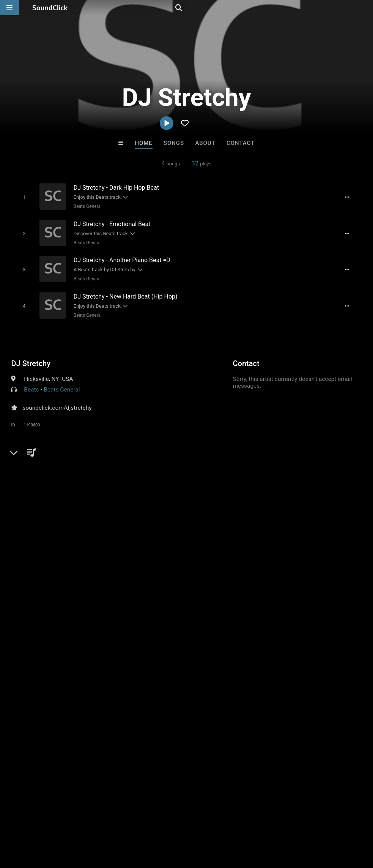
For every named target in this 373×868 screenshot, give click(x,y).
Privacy (181, 823)
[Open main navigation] (9, 8)
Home (143, 143)
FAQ (32, 823)
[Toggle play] (21, 197)
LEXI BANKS (218, 657)
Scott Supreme (280, 657)
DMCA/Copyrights (141, 823)
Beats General (84, 206)
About (205, 143)
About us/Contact (67, 823)
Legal (205, 823)
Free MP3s (116, 698)
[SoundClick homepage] (50, 8)
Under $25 (257, 698)
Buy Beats (163, 698)
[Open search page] (365, 8)
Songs (174, 143)
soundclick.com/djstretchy (57, 402)
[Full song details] (351, 197)
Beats (31, 384)
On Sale (210, 698)
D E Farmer (155, 657)
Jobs (104, 823)
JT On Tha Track (92, 657)
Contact (241, 143)
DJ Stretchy (31, 357)
